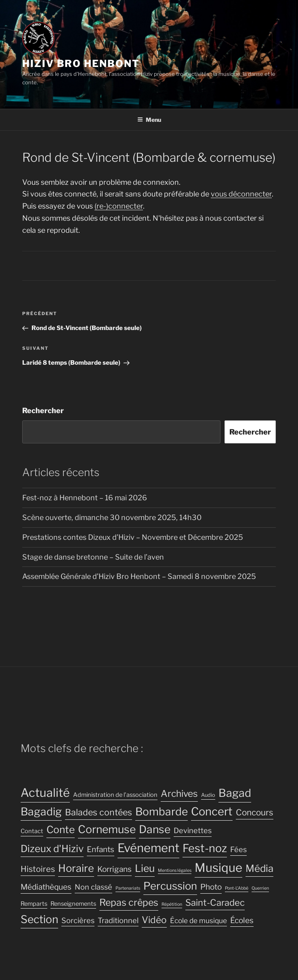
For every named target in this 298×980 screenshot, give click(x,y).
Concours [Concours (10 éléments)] (255, 812)
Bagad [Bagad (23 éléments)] (235, 793)
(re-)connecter (119, 206)
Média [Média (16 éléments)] (259, 868)
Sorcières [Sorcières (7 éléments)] (78, 920)
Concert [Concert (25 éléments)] (212, 812)
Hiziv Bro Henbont (81, 64)
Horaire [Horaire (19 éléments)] (76, 868)
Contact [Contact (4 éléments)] (32, 831)
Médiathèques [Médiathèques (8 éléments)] (46, 887)
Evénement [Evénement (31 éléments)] (148, 848)
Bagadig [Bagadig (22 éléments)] (41, 812)
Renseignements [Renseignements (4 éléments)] (73, 904)
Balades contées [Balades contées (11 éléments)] (99, 812)
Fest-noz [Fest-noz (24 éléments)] (205, 848)
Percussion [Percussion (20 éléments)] (170, 886)
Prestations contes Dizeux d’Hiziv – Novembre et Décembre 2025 (133, 537)
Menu (149, 120)
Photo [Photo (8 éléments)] (211, 887)
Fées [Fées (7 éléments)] (238, 849)
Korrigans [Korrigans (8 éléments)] (114, 869)
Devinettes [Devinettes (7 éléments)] (193, 830)
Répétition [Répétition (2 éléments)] (172, 904)
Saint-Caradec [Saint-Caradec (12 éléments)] (215, 903)
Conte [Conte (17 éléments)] (61, 830)
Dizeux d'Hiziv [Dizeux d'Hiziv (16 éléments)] (52, 849)
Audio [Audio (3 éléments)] (208, 795)
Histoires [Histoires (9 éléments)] (38, 869)
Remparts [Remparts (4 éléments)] (34, 904)
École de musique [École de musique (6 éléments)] (198, 920)
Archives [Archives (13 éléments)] (179, 794)
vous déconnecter (241, 194)
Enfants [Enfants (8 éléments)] (101, 849)
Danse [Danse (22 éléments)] (155, 829)
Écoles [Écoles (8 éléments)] (242, 920)
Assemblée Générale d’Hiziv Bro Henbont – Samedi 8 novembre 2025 (139, 576)
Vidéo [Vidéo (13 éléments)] (154, 920)
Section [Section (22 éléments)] (39, 919)
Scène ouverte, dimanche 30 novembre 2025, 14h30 (112, 517)
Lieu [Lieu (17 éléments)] (145, 868)
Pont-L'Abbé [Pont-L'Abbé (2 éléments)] (237, 888)
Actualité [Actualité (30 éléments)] (45, 793)
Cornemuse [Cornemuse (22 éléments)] (107, 829)
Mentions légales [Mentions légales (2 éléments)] (175, 870)
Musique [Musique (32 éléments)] (218, 868)
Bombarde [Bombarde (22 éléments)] (162, 812)
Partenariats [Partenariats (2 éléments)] (128, 888)
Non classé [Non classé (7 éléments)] (93, 887)
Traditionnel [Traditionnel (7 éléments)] (118, 920)
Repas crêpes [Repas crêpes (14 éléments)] (129, 903)
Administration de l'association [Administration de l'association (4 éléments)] (115, 795)
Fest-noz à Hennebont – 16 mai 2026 (85, 498)
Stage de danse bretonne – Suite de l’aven (93, 557)
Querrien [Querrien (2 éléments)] (260, 888)
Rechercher (43, 411)
